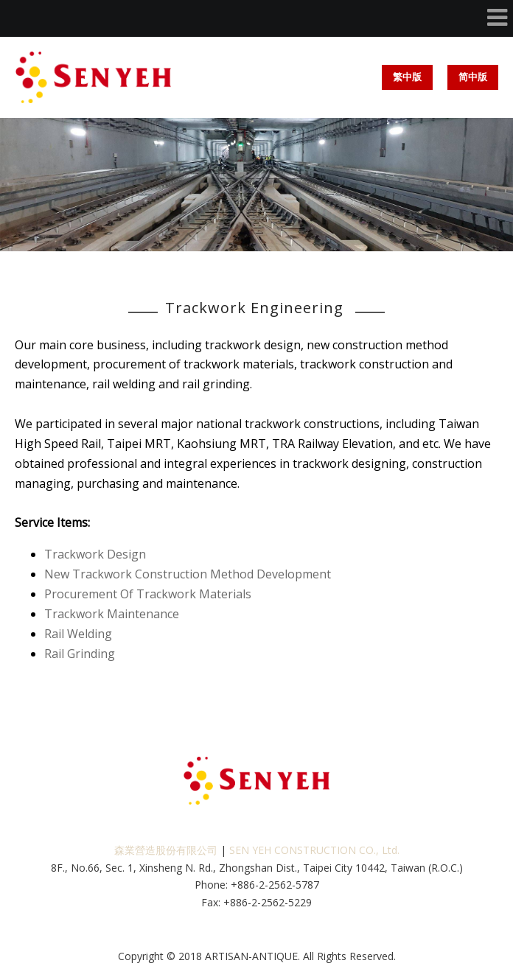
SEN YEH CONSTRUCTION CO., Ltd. (314, 850)
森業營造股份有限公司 (166, 850)
